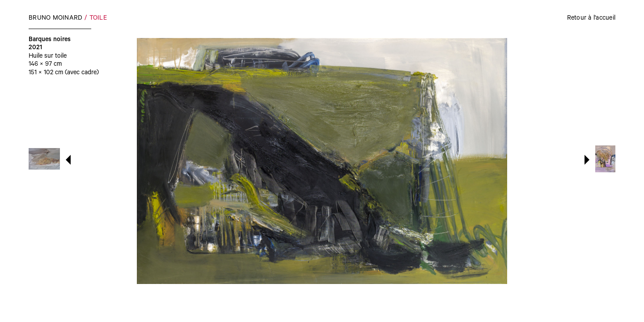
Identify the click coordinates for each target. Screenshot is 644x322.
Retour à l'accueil (591, 19)
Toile (98, 19)
